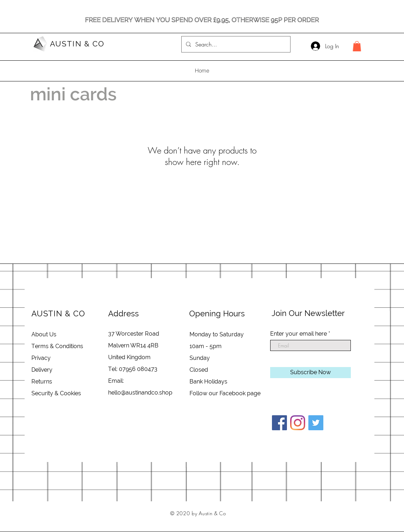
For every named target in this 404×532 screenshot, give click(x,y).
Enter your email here (299, 334)
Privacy (41, 358)
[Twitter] (316, 423)
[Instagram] (298, 423)
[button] (357, 46)
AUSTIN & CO (77, 44)
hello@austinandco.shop (140, 393)
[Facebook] (279, 423)
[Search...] (235, 44)
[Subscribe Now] (310, 373)
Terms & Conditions (57, 346)
